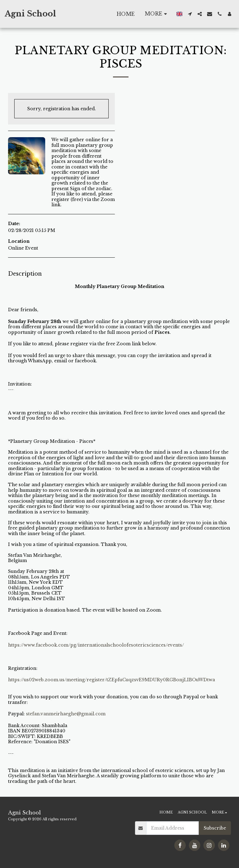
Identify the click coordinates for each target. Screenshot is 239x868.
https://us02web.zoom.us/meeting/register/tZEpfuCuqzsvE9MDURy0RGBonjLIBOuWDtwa (111, 680)
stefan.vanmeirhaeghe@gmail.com (66, 714)
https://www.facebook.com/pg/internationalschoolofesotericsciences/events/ (96, 645)
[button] (190, 14)
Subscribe (215, 828)
